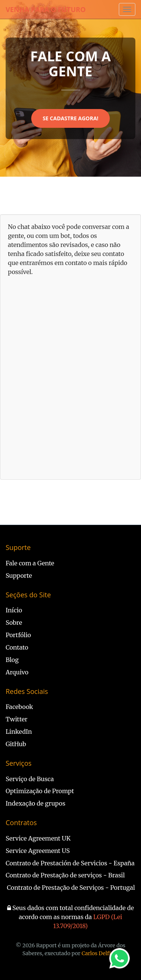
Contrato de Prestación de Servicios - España (70, 863)
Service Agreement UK (38, 838)
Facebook (19, 707)
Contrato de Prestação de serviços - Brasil (65, 875)
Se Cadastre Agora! (70, 118)
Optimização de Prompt (40, 791)
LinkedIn (19, 732)
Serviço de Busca (30, 779)
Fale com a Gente (30, 563)
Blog (12, 660)
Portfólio (18, 635)
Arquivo (17, 672)
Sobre (14, 623)
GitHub (16, 744)
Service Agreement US (38, 851)
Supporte (19, 576)
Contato (17, 647)
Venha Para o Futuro (46, 9)
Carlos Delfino (99, 953)
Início (14, 610)
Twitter (17, 719)
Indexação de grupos (36, 803)
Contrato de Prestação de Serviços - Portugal (71, 888)
